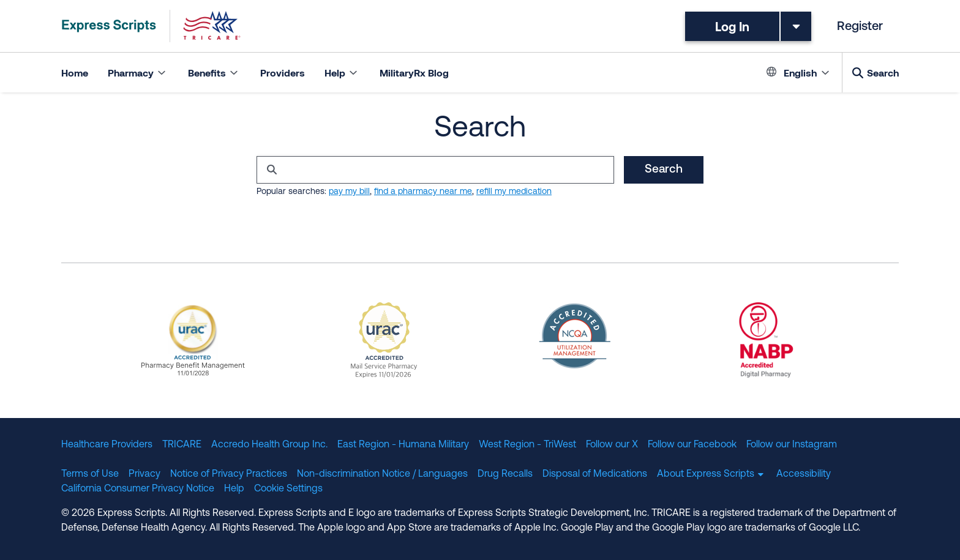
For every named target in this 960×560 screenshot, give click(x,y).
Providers (283, 73)
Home (75, 73)
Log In (732, 26)
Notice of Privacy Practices (229, 474)
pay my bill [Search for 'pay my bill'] (349, 192)
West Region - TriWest (527, 445)
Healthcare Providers (107, 445)
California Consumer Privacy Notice (138, 489)
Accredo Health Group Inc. (269, 445)
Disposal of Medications (595, 474)
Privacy (144, 474)
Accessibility (804, 474)
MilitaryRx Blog (414, 73)
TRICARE (182, 445)
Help (234, 489)
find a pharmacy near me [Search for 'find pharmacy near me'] (423, 192)
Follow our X (612, 445)
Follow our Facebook (692, 445)
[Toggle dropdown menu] (796, 26)
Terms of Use (90, 474)
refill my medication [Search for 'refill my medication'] (514, 192)
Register (860, 27)
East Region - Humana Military (403, 445)
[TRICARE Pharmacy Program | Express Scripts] (151, 26)
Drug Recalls (505, 474)
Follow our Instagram (792, 445)
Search (883, 73)
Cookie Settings (288, 489)
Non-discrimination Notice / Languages (382, 474)
